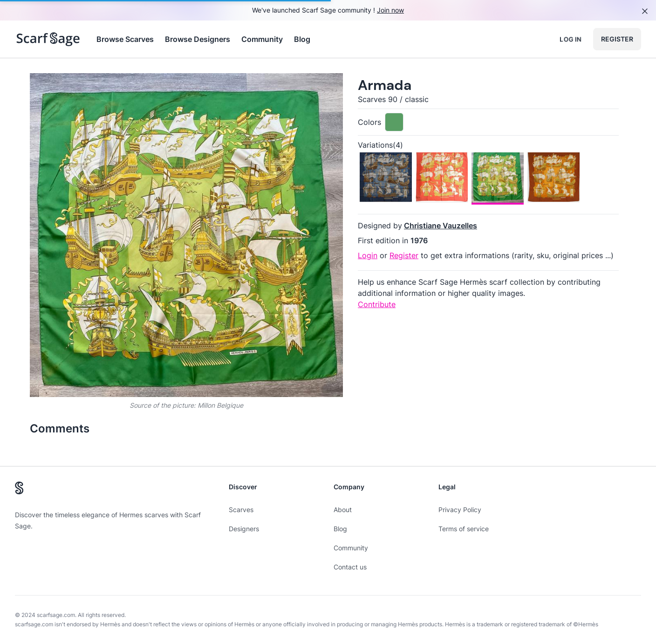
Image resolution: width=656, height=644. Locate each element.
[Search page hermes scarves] (48, 39)
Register (617, 39)
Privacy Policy (460, 510)
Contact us (350, 567)
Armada (385, 85)
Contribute (377, 304)
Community (262, 39)
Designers (244, 529)
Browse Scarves (125, 39)
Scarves (241, 510)
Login (368, 255)
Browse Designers (198, 39)
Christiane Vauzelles (441, 226)
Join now (390, 10)
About (343, 510)
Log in (571, 39)
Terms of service (464, 529)
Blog (302, 39)
